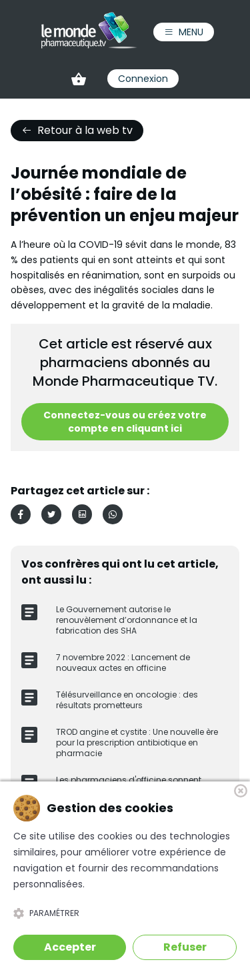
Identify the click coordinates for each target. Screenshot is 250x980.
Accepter (70, 947)
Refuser (185, 947)
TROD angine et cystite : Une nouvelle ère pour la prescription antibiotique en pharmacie (137, 742)
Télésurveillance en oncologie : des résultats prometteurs (127, 700)
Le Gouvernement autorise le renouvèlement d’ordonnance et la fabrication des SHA (127, 620)
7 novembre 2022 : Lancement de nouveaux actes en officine (123, 663)
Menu (184, 32)
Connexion (143, 79)
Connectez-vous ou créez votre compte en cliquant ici (125, 422)
